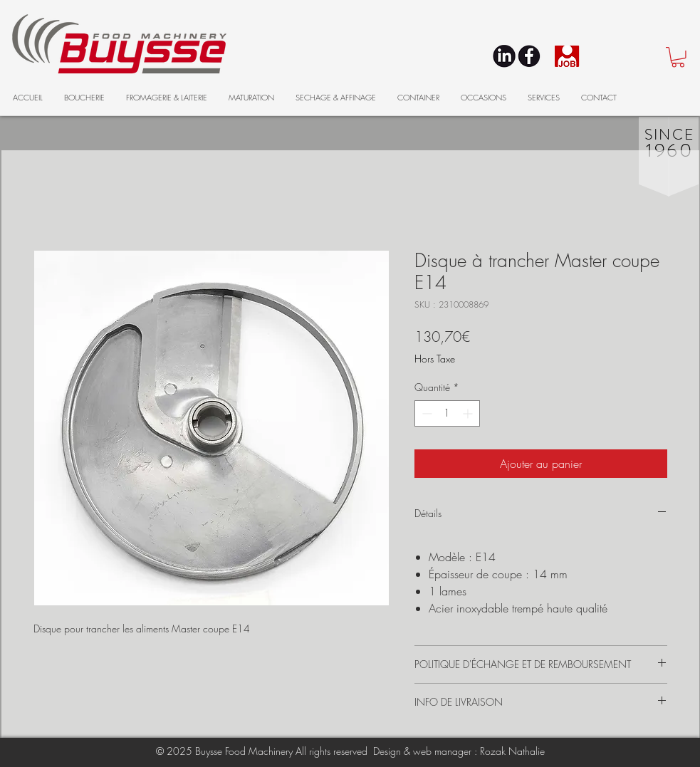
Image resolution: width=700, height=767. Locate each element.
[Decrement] (425, 413)
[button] (678, 57)
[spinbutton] (447, 413)
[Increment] (469, 413)
